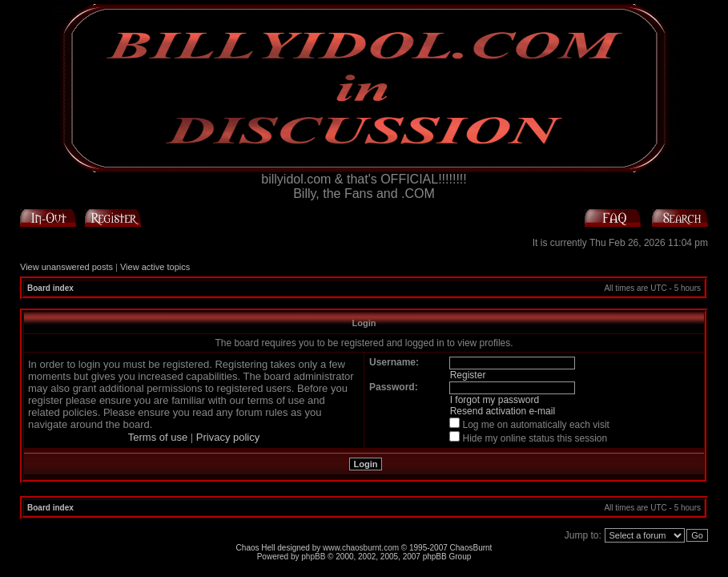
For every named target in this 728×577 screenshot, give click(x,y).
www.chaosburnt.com (361, 548)
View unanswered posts (66, 267)
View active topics (155, 267)
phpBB (313, 557)
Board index (50, 288)
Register (468, 375)
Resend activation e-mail (503, 411)
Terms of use (158, 437)
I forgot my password (495, 400)
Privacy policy (228, 437)
